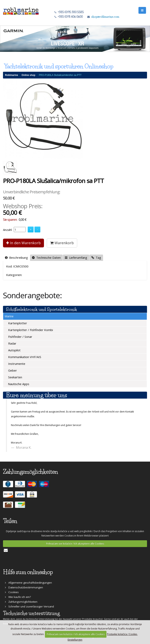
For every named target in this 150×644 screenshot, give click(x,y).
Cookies (12, 592)
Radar (12, 343)
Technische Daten (46, 258)
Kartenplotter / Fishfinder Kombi (30, 330)
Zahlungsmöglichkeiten (21, 602)
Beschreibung (16, 258)
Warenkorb (62, 243)
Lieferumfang (76, 258)
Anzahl (7, 230)
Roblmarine (12, 75)
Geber (12, 370)
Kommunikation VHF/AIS (24, 357)
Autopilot (14, 350)
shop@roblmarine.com (105, 17)
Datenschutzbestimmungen (24, 587)
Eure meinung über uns (37, 395)
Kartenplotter (17, 323)
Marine (9, 316)
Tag (96, 258)
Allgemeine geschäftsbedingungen (28, 583)
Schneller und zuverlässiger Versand (29, 606)
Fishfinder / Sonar (20, 337)
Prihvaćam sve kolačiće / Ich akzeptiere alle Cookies (75, 544)
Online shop (28, 75)
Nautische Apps (18, 384)
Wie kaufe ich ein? (18, 597)
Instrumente (16, 364)
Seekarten (15, 377)
